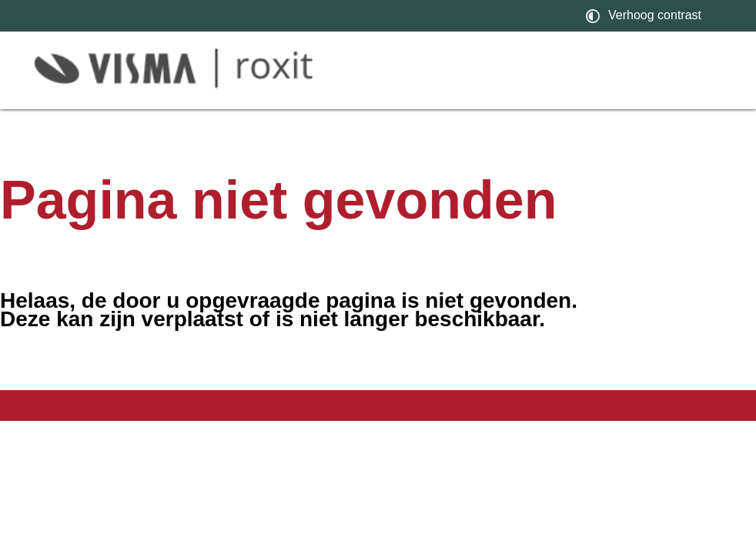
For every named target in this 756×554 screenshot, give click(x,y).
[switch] (646, 16)
